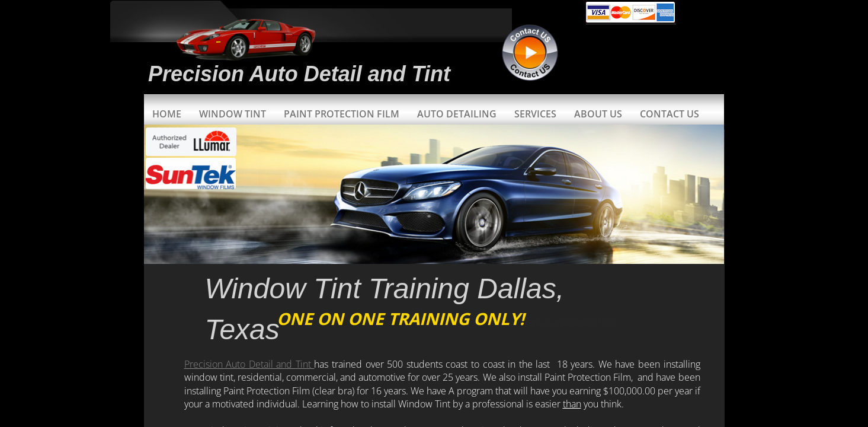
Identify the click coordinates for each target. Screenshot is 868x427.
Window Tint (233, 114)
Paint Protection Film (342, 114)
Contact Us (670, 114)
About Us (598, 114)
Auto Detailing (457, 114)
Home (167, 114)
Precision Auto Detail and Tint (249, 364)
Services (535, 114)
